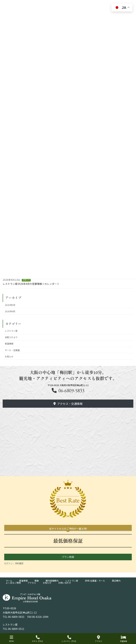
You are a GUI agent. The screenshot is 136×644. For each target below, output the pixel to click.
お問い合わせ (65, 583)
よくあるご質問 (13, 583)
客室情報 (9, 344)
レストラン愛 (11, 331)
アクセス (32, 583)
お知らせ (26, 280)
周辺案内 (116, 581)
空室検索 (123, 639)
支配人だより (11, 337)
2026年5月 (10, 305)
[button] (68, 404)
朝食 (37, 581)
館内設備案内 (52, 581)
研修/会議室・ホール (95, 581)
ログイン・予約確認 (14, 563)
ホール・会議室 (12, 350)
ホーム (9, 581)
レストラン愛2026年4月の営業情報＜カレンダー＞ (31, 284)
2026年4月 (10, 311)
